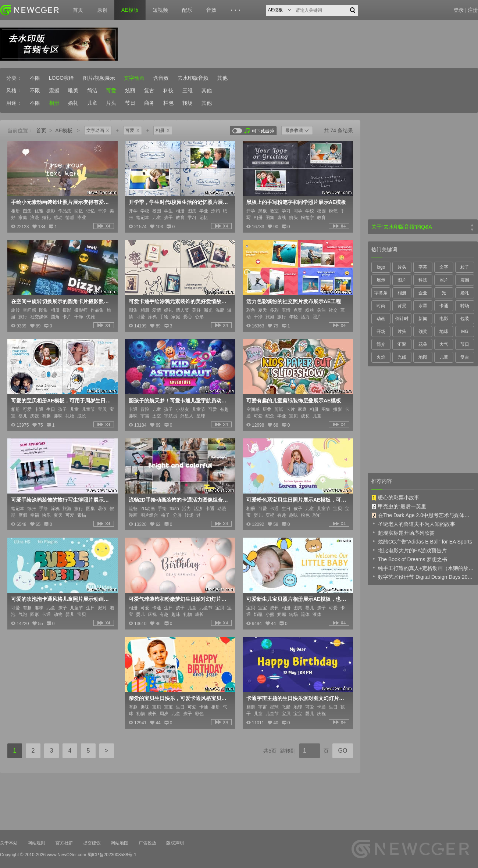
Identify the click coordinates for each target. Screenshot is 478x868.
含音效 (161, 78)
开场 (381, 331)
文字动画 (134, 78)
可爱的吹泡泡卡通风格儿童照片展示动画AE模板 (62, 599)
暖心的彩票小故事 (395, 498)
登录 (459, 10)
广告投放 (147, 843)
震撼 (54, 90)
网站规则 (36, 843)
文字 (444, 267)
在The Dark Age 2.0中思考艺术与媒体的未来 (423, 515)
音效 (211, 10)
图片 (402, 280)
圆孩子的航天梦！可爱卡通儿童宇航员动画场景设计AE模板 (179, 401)
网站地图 (119, 843)
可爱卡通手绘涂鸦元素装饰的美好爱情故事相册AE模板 (179, 301)
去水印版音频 (193, 78)
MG (465, 331)
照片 (444, 280)
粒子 (465, 267)
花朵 (423, 344)
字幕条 (381, 293)
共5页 (270, 751)
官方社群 (64, 843)
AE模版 (130, 10)
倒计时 (402, 319)
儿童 (92, 103)
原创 (102, 10)
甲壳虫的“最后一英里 (399, 506)
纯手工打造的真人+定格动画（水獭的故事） (423, 568)
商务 (149, 103)
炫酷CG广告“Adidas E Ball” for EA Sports (422, 541)
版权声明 (175, 843)
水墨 (423, 306)
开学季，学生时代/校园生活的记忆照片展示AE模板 (179, 202)
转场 (188, 103)
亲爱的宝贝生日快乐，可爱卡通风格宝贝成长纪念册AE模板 (179, 698)
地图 (423, 357)
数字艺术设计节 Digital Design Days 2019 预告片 (423, 577)
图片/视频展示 (99, 78)
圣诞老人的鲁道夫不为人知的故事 (413, 524)
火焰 (381, 357)
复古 (149, 90)
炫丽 (130, 90)
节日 (130, 103)
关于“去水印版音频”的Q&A (402, 227)
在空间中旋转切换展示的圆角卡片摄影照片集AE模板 (62, 301)
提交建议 (92, 843)
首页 (78, 10)
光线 (402, 357)
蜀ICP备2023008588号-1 (112, 855)
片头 (111, 103)
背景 (402, 306)
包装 (465, 319)
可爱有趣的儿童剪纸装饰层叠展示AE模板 (294, 401)
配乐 (187, 10)
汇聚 (402, 344)
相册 (54, 103)
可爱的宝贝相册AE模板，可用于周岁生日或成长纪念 (62, 401)
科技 (168, 90)
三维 (188, 90)
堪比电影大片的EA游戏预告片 (409, 550)
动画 (381, 319)
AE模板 (64, 130)
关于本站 (9, 843)
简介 (381, 344)
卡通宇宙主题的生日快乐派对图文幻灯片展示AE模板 (297, 698)
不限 (35, 78)
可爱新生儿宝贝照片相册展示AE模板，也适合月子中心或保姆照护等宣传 (297, 599)
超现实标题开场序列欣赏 (403, 532)
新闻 (423, 319)
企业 (423, 293)
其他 (222, 78)
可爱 (111, 90)
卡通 (444, 306)
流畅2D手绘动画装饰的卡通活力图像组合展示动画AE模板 (179, 500)
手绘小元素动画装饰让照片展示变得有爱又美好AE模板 (62, 202)
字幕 (423, 267)
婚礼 (73, 103)
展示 (381, 280)
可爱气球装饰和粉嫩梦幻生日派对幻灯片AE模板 (179, 599)
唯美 (73, 90)
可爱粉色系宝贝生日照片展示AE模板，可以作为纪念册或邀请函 (297, 500)
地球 (444, 331)
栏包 (168, 103)
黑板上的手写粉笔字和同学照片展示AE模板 (296, 202)
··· (237, 10)
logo (381, 267)
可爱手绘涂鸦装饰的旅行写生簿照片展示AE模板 (62, 500)
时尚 (381, 306)
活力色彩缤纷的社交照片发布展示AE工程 (294, 301)
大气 (444, 344)
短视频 (160, 10)
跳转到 (288, 751)
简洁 (92, 90)
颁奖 (423, 331)
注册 (473, 10)
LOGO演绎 (61, 78)
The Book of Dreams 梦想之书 (409, 559)
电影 (444, 319)
